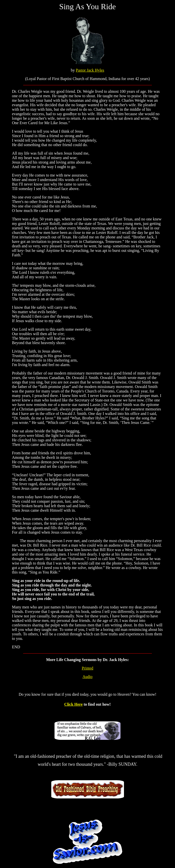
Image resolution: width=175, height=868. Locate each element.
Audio (88, 677)
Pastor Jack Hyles (90, 70)
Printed (87, 668)
